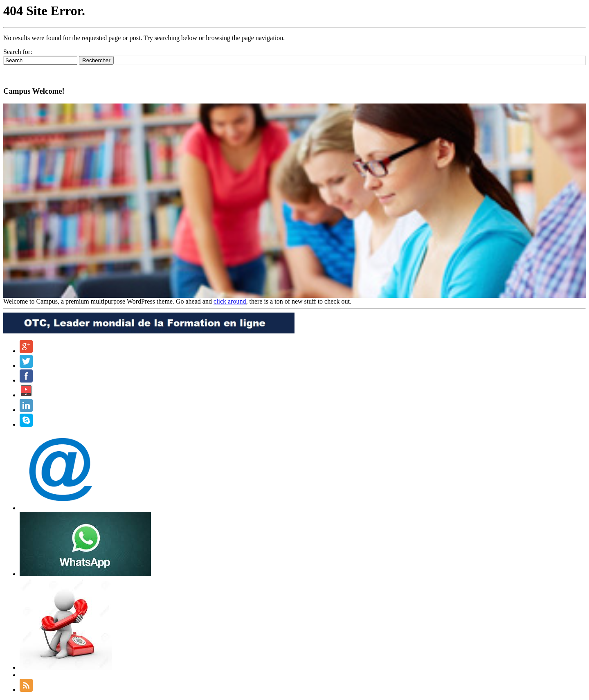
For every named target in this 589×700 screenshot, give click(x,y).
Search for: (18, 52)
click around (230, 301)
